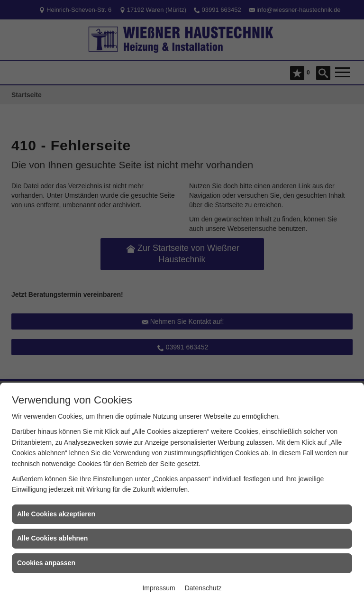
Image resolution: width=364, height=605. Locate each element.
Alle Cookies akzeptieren (56, 514)
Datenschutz (203, 588)
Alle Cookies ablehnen (52, 538)
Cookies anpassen (46, 563)
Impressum (159, 588)
